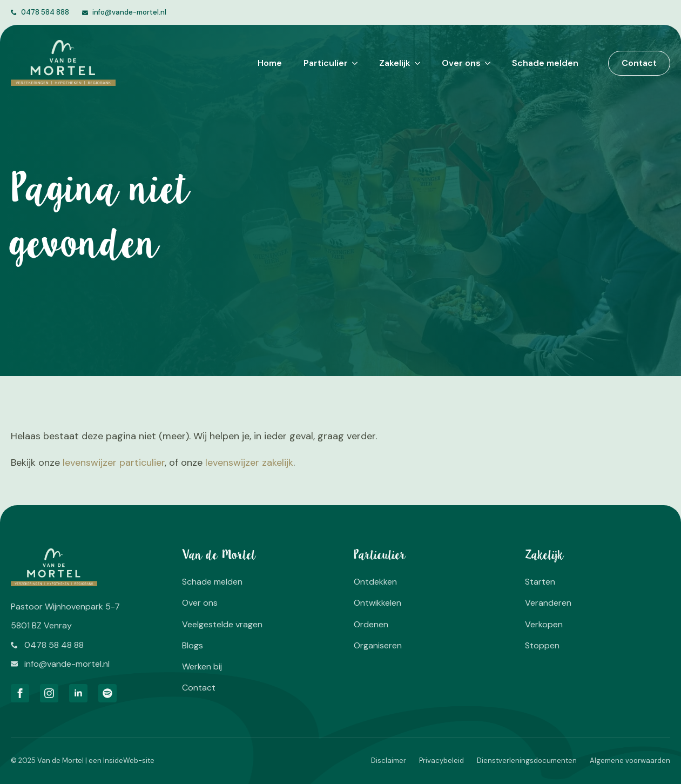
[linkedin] (78, 693)
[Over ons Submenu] (486, 63)
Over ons (461, 63)
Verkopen (544, 624)
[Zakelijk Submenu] (415, 63)
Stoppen (542, 645)
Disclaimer (389, 760)
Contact (199, 688)
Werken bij (202, 666)
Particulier (326, 63)
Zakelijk (395, 63)
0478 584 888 (45, 12)
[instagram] (49, 693)
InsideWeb (121, 760)
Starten (540, 582)
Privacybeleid (441, 760)
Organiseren (378, 645)
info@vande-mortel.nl (129, 12)
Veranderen (548, 603)
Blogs (193, 645)
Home (270, 63)
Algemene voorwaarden (630, 760)
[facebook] (20, 693)
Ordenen (371, 624)
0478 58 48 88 (54, 645)
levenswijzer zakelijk (249, 463)
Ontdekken (375, 582)
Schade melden (545, 63)
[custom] (107, 693)
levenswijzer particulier (114, 463)
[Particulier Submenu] (353, 63)
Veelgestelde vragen (222, 624)
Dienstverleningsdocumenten (527, 760)
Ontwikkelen (377, 603)
